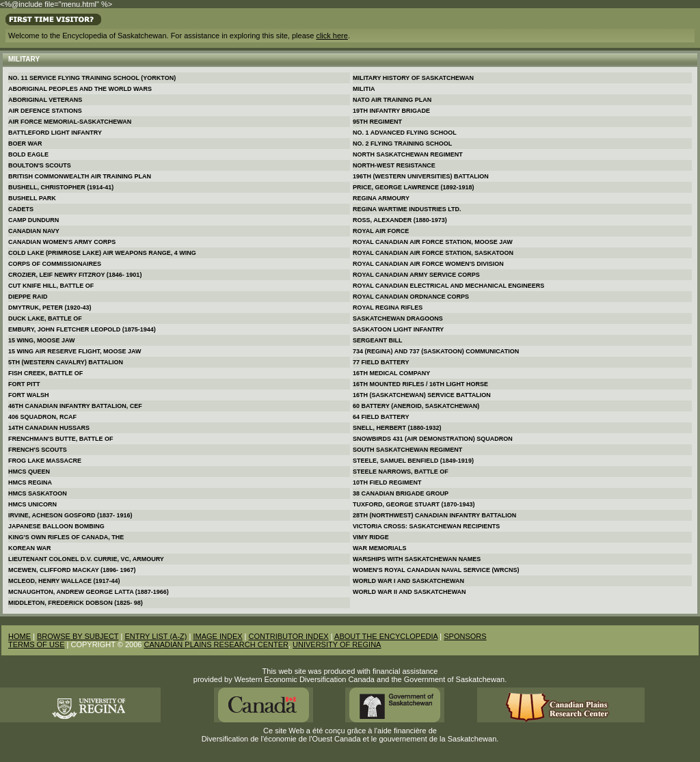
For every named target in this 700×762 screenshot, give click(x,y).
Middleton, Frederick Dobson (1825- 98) (76, 603)
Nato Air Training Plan (392, 100)
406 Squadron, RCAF (42, 417)
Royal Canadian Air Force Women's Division (428, 264)
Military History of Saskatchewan (413, 78)
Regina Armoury (381, 198)
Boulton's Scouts (40, 165)
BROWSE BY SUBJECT (78, 636)
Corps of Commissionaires (55, 264)
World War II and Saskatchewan (409, 592)
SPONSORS (465, 636)
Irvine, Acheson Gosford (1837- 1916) (70, 515)
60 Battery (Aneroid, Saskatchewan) (416, 406)
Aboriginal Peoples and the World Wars (80, 89)
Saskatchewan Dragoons (398, 318)
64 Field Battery (381, 417)
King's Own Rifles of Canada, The (66, 537)
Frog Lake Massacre (45, 461)
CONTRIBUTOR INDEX (289, 636)
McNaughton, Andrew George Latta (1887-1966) (89, 592)
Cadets (21, 209)
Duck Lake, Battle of (45, 318)
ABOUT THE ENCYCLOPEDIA (386, 636)
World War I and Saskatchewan (408, 581)
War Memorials (380, 548)
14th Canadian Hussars (49, 428)
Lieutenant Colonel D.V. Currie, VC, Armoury (86, 559)
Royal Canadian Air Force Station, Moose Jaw (433, 242)
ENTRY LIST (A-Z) (156, 636)
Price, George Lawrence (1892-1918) (414, 187)
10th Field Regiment (387, 482)
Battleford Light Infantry (55, 133)
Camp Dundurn (33, 220)
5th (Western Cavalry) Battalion (66, 362)
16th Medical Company (391, 373)
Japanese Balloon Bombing (56, 526)
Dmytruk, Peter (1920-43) (50, 308)
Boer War (25, 144)
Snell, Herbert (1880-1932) (397, 428)
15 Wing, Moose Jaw (42, 340)
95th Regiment (377, 122)
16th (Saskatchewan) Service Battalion (422, 395)
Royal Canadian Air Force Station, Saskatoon (433, 253)
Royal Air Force (381, 231)
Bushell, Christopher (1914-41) (61, 187)
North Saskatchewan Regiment (408, 154)
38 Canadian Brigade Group (401, 493)
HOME (19, 636)
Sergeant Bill (378, 340)
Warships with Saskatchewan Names (417, 559)
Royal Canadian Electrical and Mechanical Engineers (448, 286)
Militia (364, 89)
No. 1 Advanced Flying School (405, 133)
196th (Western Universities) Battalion (421, 176)
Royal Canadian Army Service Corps (416, 275)
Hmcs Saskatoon (38, 493)
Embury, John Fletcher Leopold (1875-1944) (82, 329)
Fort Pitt (24, 384)
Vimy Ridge (371, 537)
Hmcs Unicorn (32, 504)
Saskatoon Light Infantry (398, 329)
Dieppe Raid (28, 297)
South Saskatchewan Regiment (407, 450)
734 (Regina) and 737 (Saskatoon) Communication (436, 351)
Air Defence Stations (45, 111)
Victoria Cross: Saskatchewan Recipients (426, 526)
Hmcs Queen (29, 472)
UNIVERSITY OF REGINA (337, 644)
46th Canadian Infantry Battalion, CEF (75, 406)
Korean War (30, 548)
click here (332, 36)
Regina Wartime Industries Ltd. (407, 209)
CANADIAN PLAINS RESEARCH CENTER (216, 644)
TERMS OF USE (37, 644)
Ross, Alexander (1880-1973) (400, 220)
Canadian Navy (34, 231)
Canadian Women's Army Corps (62, 242)
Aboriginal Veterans (45, 100)
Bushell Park (32, 198)
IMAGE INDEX (217, 636)
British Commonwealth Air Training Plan (80, 176)
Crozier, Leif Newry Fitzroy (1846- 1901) (75, 275)
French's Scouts (38, 450)
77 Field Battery (381, 362)
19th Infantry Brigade (391, 111)
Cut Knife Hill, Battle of (51, 286)
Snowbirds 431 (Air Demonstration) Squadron (433, 439)
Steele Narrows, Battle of (401, 472)
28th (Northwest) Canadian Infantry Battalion (434, 515)
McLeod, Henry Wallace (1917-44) (64, 581)
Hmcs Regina (30, 482)
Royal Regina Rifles (388, 308)
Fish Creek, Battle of (45, 373)
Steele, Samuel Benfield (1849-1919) (413, 461)
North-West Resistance (394, 165)
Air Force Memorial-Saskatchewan (70, 122)
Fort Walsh (29, 395)
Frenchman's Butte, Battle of (60, 439)
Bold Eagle (28, 154)
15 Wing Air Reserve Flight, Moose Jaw (75, 351)
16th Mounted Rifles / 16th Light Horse (420, 384)
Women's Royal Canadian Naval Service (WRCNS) (436, 570)
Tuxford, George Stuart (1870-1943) (414, 504)
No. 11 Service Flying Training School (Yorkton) (92, 78)
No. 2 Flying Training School (402, 144)
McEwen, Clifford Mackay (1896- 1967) (72, 570)
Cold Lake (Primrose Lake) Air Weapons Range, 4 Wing (102, 253)
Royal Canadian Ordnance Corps (411, 297)
